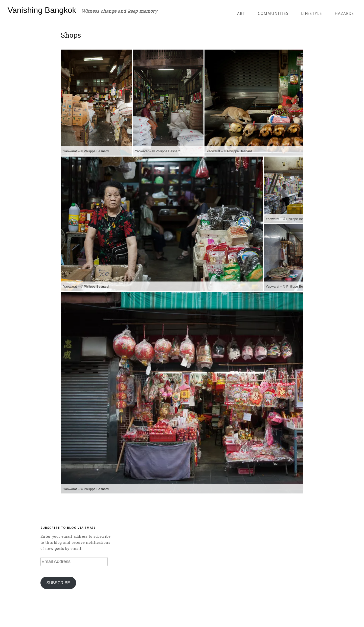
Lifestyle (312, 14)
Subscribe (58, 583)
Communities (273, 14)
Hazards (344, 14)
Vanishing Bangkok (42, 10)
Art (241, 14)
